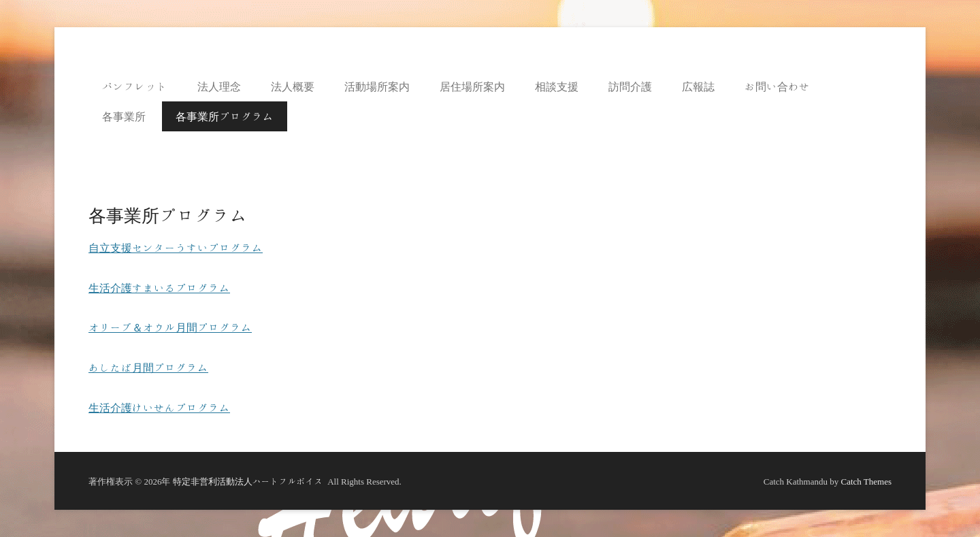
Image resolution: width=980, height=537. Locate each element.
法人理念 (219, 86)
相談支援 (557, 86)
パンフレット (135, 86)
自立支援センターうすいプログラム (176, 248)
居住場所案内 (472, 86)
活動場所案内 (377, 86)
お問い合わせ (777, 86)
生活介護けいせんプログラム (159, 408)
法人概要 (293, 86)
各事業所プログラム (225, 116)
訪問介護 (630, 86)
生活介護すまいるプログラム (159, 288)
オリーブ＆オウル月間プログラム (170, 327)
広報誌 (698, 86)
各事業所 (124, 116)
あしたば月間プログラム (148, 368)
